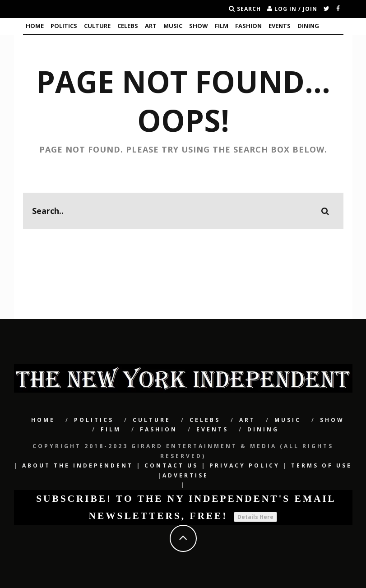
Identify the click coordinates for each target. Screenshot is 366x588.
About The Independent (78, 465)
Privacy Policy (245, 465)
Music (173, 26)
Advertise (185, 475)
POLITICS (64, 26)
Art (151, 26)
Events (280, 26)
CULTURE (97, 26)
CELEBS (128, 26)
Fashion (248, 26)
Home (35, 26)
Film (222, 26)
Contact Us (171, 465)
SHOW (199, 26)
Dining (308, 26)
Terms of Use (322, 465)
